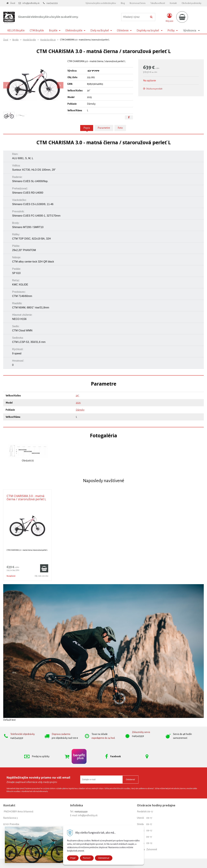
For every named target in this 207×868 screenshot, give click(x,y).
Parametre (104, 128)
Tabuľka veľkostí (158, 3)
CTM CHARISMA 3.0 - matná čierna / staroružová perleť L (26, 497)
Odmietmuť (104, 858)
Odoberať (130, 779)
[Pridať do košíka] (44, 568)
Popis (87, 128)
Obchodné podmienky (191, 3)
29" (77, 396)
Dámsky (80, 410)
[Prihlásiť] (169, 18)
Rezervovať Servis (138, 3)
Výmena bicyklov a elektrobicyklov (101, 3)
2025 (78, 403)
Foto (120, 128)
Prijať (73, 858)
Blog (123, 3)
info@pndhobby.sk (31, 3)
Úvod (13, 3)
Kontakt (173, 3)
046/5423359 (52, 3)
